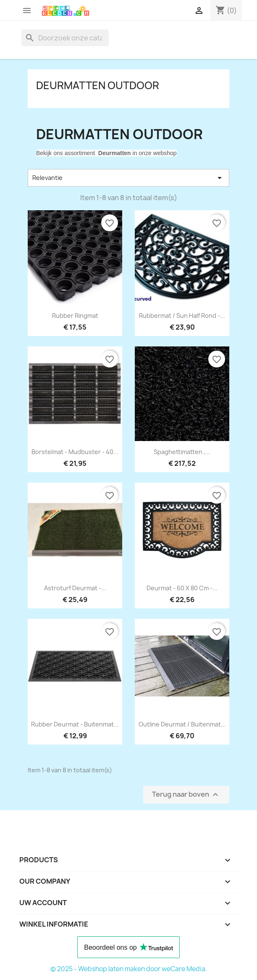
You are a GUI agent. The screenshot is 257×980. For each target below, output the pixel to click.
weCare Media (184, 969)
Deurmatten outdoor (98, 85)
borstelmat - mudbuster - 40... (75, 452)
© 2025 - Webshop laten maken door (106, 969)
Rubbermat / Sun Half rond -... (182, 316)
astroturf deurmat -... (75, 588)
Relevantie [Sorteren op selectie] (128, 178)
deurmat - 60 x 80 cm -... (182, 588)
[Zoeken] (65, 38)
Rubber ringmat (75, 316)
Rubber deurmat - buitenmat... (75, 724)
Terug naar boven (186, 795)
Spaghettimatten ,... (182, 452)
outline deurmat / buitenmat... (182, 724)
